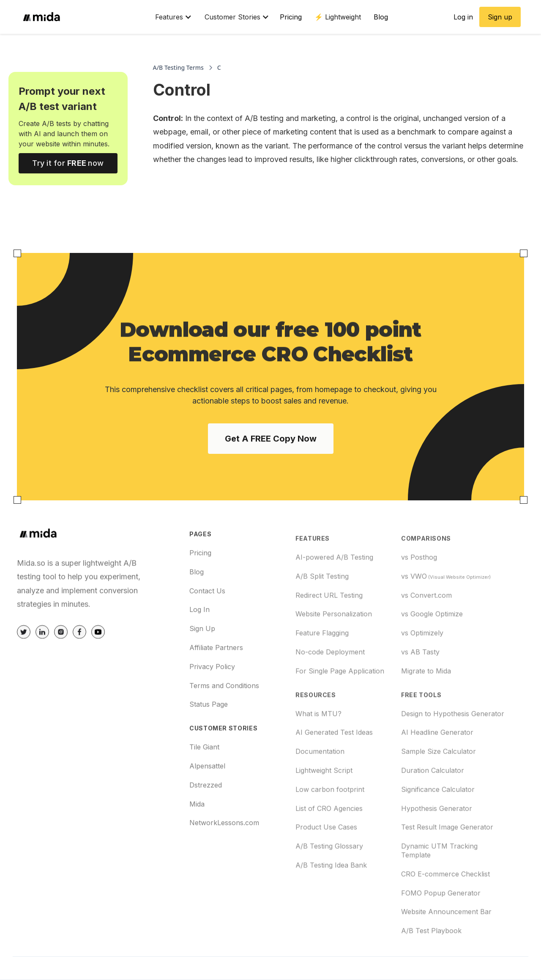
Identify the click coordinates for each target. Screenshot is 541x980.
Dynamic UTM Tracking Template (439, 882)
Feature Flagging (322, 664)
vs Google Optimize (432, 645)
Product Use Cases (326, 858)
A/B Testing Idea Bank (331, 896)
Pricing (291, 17)
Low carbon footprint (330, 820)
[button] (169, 17)
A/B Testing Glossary (329, 877)
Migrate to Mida (426, 702)
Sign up (500, 17)
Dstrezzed (206, 807)
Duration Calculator (433, 802)
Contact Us (207, 612)
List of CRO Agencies (329, 839)
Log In (199, 631)
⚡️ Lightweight (338, 17)
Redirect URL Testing (329, 626)
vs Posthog (419, 588)
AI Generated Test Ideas (334, 763)
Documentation (320, 782)
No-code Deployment (330, 683)
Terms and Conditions (224, 707)
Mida (197, 826)
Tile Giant (204, 769)
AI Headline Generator (437, 763)
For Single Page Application (340, 702)
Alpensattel (207, 788)
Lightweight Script (324, 802)
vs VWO (446, 607)
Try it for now (68, 163)
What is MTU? (318, 744)
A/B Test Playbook (431, 962)
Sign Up (202, 650)
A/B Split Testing (322, 607)
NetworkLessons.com (224, 844)
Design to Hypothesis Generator (453, 744)
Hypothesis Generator (437, 839)
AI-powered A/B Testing (334, 588)
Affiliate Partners (216, 669)
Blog (381, 17)
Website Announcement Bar (446, 943)
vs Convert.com (426, 626)
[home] (83, 17)
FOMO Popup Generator (441, 924)
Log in (463, 17)
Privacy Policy (212, 688)
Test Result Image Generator (447, 858)
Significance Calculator (438, 820)
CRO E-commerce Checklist (445, 905)
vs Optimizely (422, 664)
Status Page (209, 726)
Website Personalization (334, 645)
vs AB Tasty (420, 683)
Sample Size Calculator (439, 782)
